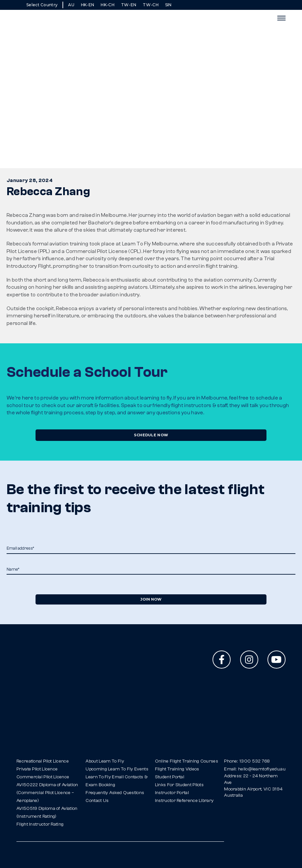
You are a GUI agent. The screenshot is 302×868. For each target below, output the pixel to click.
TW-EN (129, 5)
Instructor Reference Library (184, 801)
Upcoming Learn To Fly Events (117, 769)
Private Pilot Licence (37, 769)
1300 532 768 (255, 761)
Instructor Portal (172, 793)
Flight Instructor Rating (40, 824)
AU (71, 5)
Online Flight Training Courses (187, 761)
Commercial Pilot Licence (43, 777)
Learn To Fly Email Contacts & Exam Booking (117, 781)
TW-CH (151, 5)
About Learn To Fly (105, 761)
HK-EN (88, 5)
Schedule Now (151, 435)
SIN (168, 5)
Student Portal (170, 777)
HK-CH (108, 5)
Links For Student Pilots (179, 785)
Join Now (151, 599)
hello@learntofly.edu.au (262, 769)
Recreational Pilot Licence (43, 761)
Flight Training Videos (177, 769)
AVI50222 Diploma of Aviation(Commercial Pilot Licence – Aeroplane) (47, 793)
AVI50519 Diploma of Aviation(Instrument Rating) (47, 812)
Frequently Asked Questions (115, 793)
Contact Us (97, 801)
